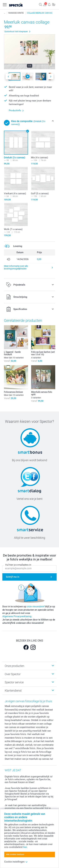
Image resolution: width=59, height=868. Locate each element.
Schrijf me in (13, 577)
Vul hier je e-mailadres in (18, 565)
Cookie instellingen (16, 862)
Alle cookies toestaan (15, 854)
